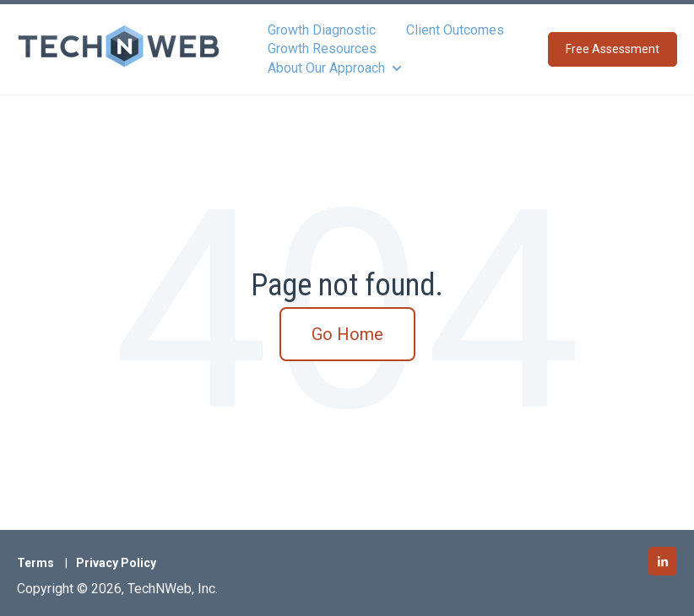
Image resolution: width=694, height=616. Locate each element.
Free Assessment (613, 49)
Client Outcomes (455, 30)
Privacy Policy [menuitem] (116, 563)
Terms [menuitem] (35, 563)
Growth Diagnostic (322, 30)
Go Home (347, 334)
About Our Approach (326, 68)
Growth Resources (322, 49)
